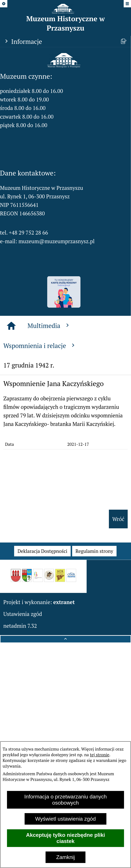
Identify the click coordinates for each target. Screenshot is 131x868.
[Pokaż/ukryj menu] (127, 4)
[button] (64, 66)
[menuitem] (42, 551)
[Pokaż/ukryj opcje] (4, 4)
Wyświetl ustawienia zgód (65, 819)
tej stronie (100, 755)
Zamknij (65, 857)
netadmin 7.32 (20, 626)
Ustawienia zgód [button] (23, 614)
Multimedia (49, 326)
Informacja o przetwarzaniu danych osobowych (65, 800)
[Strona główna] (11, 326)
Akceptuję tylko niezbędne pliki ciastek (66, 838)
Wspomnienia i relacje (40, 346)
